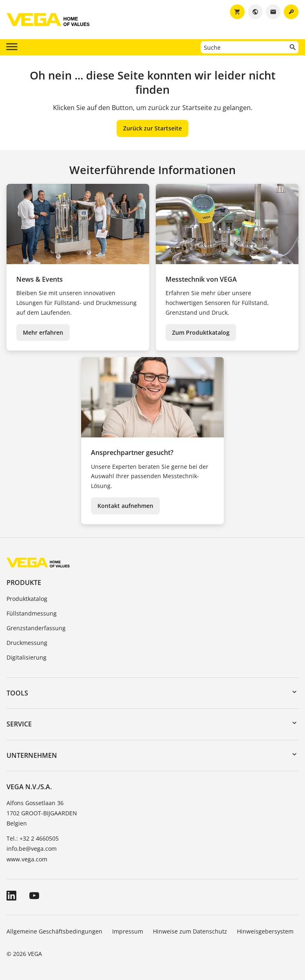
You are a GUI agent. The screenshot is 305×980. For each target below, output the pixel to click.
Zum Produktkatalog (201, 332)
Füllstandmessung (32, 613)
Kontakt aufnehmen (125, 506)
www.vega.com (27, 859)
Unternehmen (32, 755)
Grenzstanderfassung (36, 628)
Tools (17, 693)
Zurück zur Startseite (152, 128)
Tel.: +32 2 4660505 (33, 838)
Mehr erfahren (43, 332)
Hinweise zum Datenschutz (190, 931)
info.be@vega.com (32, 849)
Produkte (24, 583)
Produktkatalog (27, 599)
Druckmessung (27, 643)
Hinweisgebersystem (265, 931)
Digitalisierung (27, 657)
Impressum (128, 931)
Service (19, 724)
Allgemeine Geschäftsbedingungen (54, 931)
